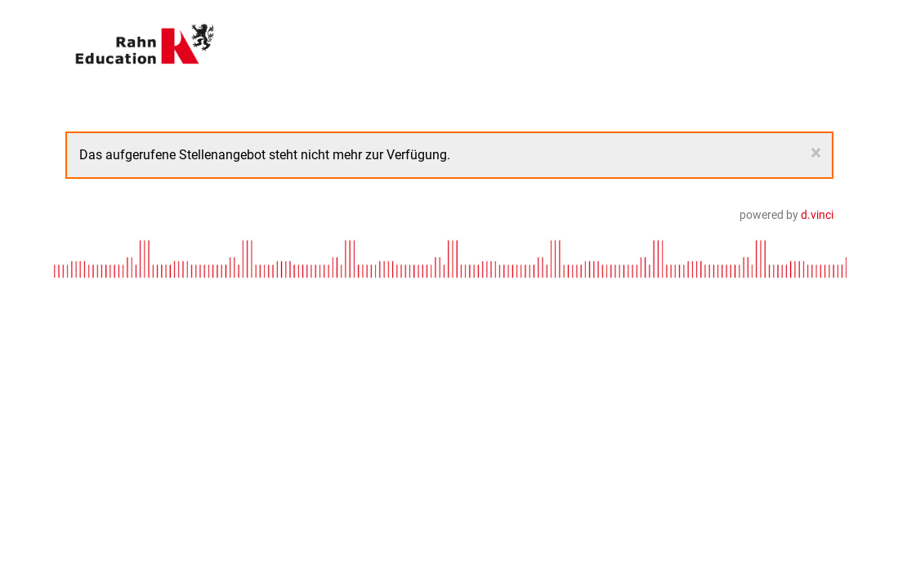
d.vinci (817, 215)
